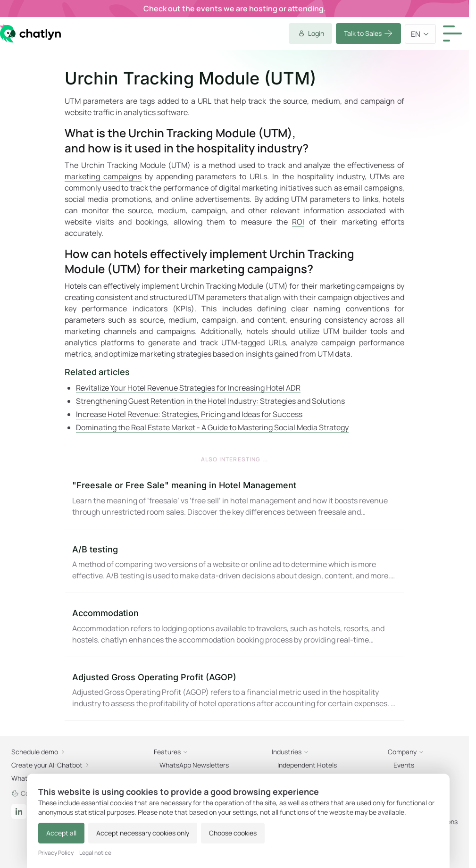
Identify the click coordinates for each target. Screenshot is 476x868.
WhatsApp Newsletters (194, 765)
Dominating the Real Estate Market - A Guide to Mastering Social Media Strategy (212, 427)
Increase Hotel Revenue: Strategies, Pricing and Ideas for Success (189, 414)
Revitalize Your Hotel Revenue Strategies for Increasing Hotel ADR (188, 388)
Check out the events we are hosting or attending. (235, 8)
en (420, 34)
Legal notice (95, 853)
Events (404, 765)
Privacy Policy (56, 853)
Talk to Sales (368, 33)
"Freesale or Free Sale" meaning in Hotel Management (184, 485)
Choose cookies (233, 833)
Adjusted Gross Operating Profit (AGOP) (154, 677)
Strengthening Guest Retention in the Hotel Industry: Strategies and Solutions (210, 401)
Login (310, 33)
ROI (298, 222)
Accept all (61, 833)
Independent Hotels (307, 765)
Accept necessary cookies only (143, 833)
